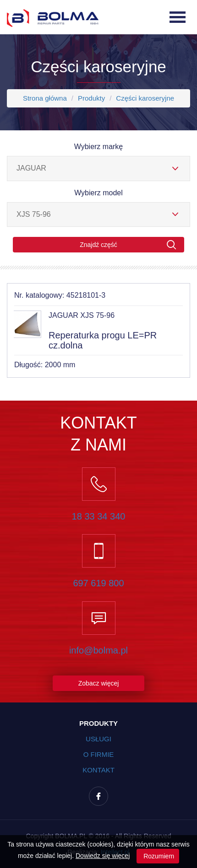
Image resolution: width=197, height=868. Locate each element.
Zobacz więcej (99, 683)
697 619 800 (98, 583)
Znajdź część (128, 245)
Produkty (91, 98)
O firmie (99, 754)
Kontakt (98, 770)
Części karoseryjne (145, 98)
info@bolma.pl (98, 650)
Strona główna (45, 98)
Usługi (98, 739)
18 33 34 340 (99, 516)
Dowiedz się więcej (103, 856)
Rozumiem (158, 856)
